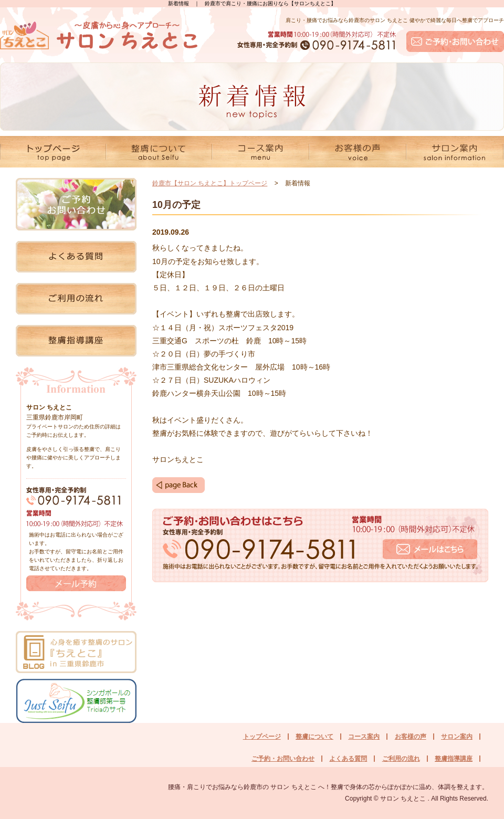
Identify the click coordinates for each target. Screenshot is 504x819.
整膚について (314, 737)
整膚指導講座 (454, 759)
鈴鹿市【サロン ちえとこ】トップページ (210, 183)
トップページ (262, 737)
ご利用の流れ (401, 759)
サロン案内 (457, 737)
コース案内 (364, 737)
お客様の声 (411, 737)
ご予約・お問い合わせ (283, 759)
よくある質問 (348, 759)
